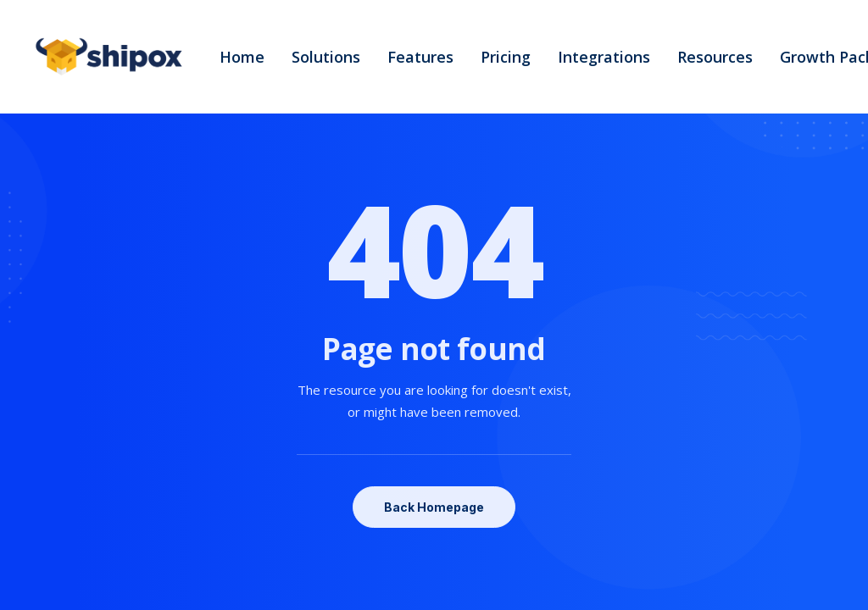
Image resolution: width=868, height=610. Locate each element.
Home (242, 57)
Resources (715, 57)
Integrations (604, 57)
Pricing (506, 57)
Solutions (326, 57)
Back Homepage (434, 507)
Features (420, 57)
